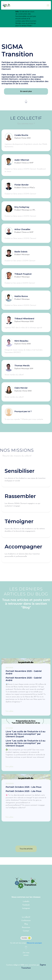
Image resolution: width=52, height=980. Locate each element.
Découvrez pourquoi (34, 943)
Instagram (26, 908)
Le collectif (26, 917)
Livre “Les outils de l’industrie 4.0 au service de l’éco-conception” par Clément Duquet (25, 734)
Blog (26, 924)
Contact (26, 931)
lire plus (10, 711)
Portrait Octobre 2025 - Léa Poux (24, 787)
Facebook (26, 905)
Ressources (26, 927)
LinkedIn (26, 902)
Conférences (26, 921)
